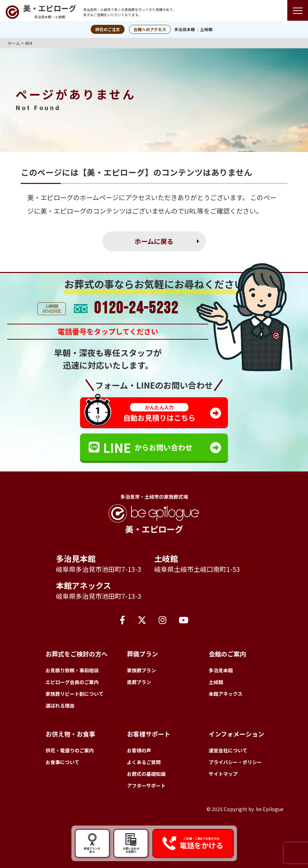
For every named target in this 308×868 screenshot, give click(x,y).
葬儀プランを (92, 842)
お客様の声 (139, 750)
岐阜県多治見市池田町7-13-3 (99, 569)
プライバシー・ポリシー (235, 762)
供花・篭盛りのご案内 (70, 750)
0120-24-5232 (136, 309)
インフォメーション (236, 734)
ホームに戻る (154, 241)
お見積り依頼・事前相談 (72, 670)
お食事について (62, 762)
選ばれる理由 (60, 705)
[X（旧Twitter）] (142, 620)
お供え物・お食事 (70, 734)
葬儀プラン (142, 654)
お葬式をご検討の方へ (77, 654)
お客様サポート (149, 734)
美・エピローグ (50, 197)
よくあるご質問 (144, 762)
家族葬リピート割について (74, 694)
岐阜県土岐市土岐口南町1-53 (197, 569)
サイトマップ (223, 774)
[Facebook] (122, 620)
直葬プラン (139, 682)
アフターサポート (146, 786)
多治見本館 (185, 29)
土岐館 (206, 29)
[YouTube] (183, 620)
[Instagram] (162, 620)
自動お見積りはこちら (159, 413)
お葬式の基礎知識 (146, 774)
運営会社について (228, 750)
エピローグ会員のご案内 (72, 682)
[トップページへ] (41, 12)
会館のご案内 (227, 654)
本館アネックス (83, 585)
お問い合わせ (131, 842)
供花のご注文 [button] (108, 29)
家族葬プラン (141, 670)
